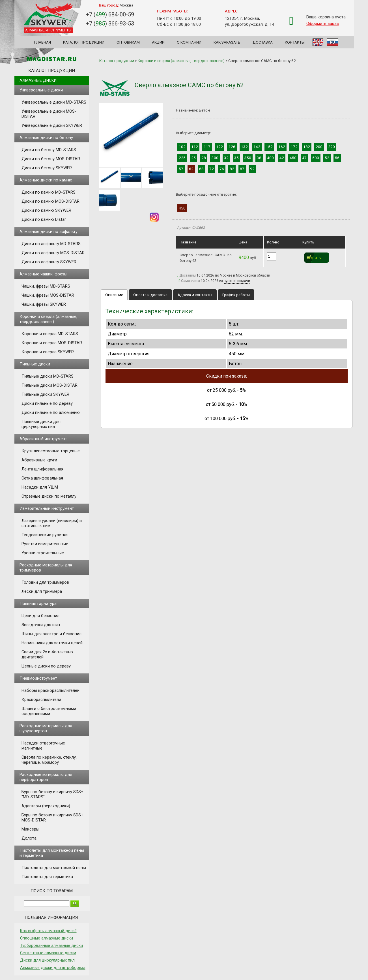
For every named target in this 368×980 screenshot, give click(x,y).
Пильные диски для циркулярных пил (41, 424)
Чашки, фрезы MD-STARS (46, 286)
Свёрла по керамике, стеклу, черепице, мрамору (49, 760)
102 (182, 147)
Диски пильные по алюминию (51, 412)
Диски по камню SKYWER (46, 210)
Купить (315, 258)
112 (195, 147)
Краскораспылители (41, 699)
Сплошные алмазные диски (47, 938)
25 (193, 158)
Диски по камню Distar (44, 219)
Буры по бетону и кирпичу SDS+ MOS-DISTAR (52, 818)
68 (201, 169)
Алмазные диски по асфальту (49, 232)
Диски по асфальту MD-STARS (51, 244)
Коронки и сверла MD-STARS (50, 334)
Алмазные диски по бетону (46, 138)
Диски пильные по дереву (47, 403)
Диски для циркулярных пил (47, 960)
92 (252, 169)
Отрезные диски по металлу (49, 496)
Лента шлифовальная (42, 469)
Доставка (263, 42)
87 (242, 169)
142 (257, 147)
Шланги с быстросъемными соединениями (49, 711)
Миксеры (30, 829)
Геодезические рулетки (45, 535)
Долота (29, 838)
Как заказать (227, 42)
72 (212, 169)
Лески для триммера (42, 591)
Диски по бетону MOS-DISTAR (51, 159)
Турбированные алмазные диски (51, 945)
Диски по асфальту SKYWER (49, 262)
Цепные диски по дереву (46, 666)
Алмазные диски (38, 80)
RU (333, 42)
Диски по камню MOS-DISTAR (50, 201)
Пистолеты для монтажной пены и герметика (52, 853)
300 (215, 158)
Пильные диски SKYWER (45, 394)
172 (294, 147)
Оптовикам (128, 42)
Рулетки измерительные (45, 544)
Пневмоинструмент (38, 678)
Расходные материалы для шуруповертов (46, 728)
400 (270, 158)
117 (207, 147)
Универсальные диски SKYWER (52, 125)
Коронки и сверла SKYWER (48, 352)
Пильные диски (35, 364)
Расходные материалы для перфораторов (46, 777)
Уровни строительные (43, 553)
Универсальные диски (41, 90)
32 (226, 158)
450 (293, 158)
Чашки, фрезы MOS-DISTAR (48, 295)
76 (222, 169)
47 (304, 158)
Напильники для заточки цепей (52, 643)
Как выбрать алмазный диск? (48, 931)
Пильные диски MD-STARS (48, 376)
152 (269, 147)
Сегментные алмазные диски (48, 953)
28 (204, 158)
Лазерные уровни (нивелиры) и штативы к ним (52, 523)
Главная (43, 42)
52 (327, 158)
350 (248, 158)
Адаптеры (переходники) (46, 806)
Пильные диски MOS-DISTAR (50, 385)
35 (236, 158)
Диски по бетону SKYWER (47, 168)
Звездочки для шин (41, 625)
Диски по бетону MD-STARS (49, 150)
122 (219, 147)
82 (232, 169)
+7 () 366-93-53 (110, 23)
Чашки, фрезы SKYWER (44, 304)
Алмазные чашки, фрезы (43, 274)
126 (232, 147)
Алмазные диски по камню (46, 180)
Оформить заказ (323, 23)
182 (307, 147)
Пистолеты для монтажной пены (54, 868)
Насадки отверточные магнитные (43, 746)
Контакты (295, 42)
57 (181, 169)
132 (244, 147)
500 (316, 158)
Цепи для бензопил (40, 616)
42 (282, 158)
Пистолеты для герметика (47, 877)
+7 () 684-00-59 (110, 14)
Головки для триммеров (45, 582)
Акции (158, 42)
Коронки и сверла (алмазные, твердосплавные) (48, 319)
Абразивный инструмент (43, 439)
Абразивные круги (39, 460)
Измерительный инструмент (47, 508)
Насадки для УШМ (40, 487)
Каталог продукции (84, 42)
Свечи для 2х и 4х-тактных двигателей (47, 654)
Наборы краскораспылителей (50, 690)
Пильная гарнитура (38, 604)
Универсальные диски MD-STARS (54, 102)
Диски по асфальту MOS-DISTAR (53, 253)
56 (337, 158)
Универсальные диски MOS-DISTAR (49, 114)
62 (191, 169)
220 (332, 147)
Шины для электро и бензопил (51, 634)
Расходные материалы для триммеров (46, 568)
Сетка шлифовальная (42, 478)
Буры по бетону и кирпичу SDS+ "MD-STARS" (52, 794)
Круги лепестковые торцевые (51, 451)
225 (182, 158)
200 (319, 147)
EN (318, 42)
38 (259, 158)
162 (282, 147)
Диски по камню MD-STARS (49, 192)
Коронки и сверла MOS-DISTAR (52, 343)
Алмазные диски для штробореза (53, 968)
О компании (189, 42)
